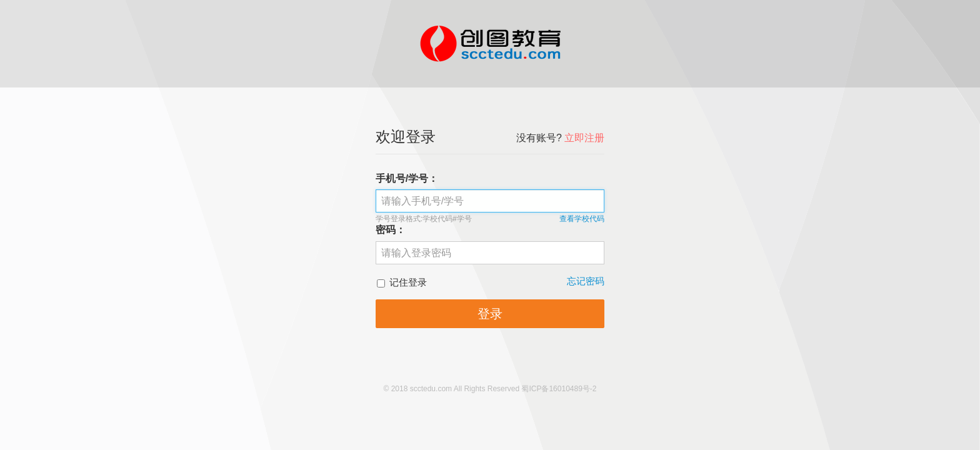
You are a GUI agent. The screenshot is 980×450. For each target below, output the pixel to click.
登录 (490, 314)
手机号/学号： (407, 178)
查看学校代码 (582, 219)
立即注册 (584, 138)
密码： (391, 230)
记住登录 (402, 282)
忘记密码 (586, 281)
